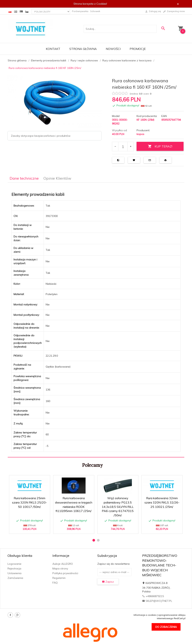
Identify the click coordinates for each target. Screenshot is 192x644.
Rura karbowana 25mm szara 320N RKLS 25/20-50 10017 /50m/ (29, 502)
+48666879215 (153, 596)
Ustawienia (14, 573)
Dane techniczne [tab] (24, 178)
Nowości (113, 49)
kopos (140, 134)
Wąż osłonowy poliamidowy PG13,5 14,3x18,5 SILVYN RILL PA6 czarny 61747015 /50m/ (118, 507)
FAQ (55, 583)
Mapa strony (60, 568)
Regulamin (59, 578)
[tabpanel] (96, 320)
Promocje (138, 49)
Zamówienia (15, 578)
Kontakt (53, 49)
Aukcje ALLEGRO (63, 564)
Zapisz (108, 582)
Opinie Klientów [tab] (57, 178)
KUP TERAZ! (160, 146)
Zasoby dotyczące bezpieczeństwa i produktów (41, 136)
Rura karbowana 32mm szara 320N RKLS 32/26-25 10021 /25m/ (162, 502)
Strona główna (83, 49)
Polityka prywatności (65, 573)
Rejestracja (14, 568)
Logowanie (14, 564)
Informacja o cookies (145, 615)
